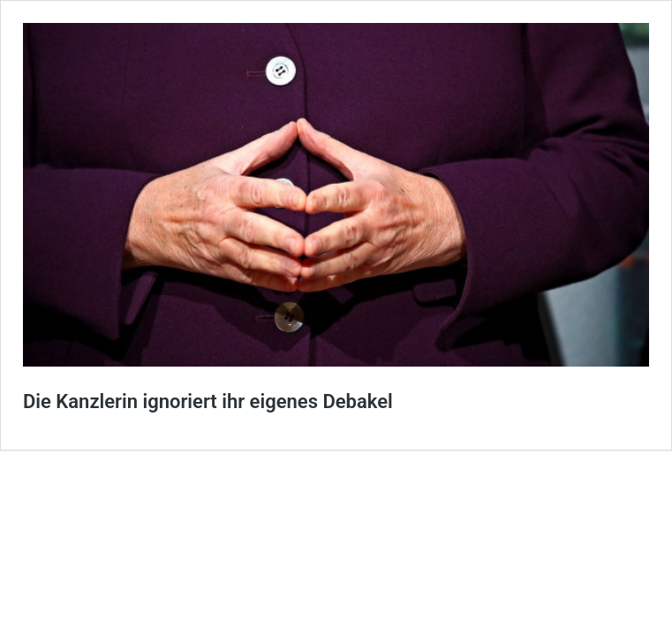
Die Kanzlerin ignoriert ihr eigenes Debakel (208, 401)
